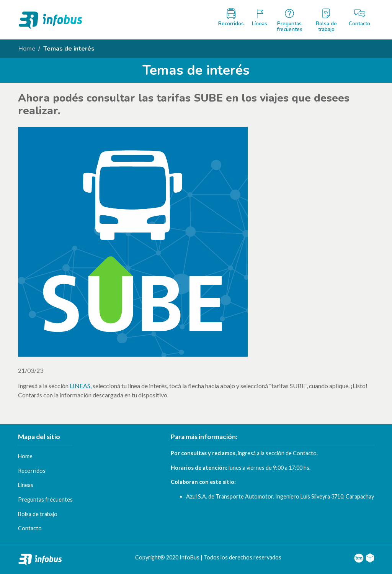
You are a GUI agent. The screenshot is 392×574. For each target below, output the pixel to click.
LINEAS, (81, 386)
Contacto (305, 453)
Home (27, 49)
